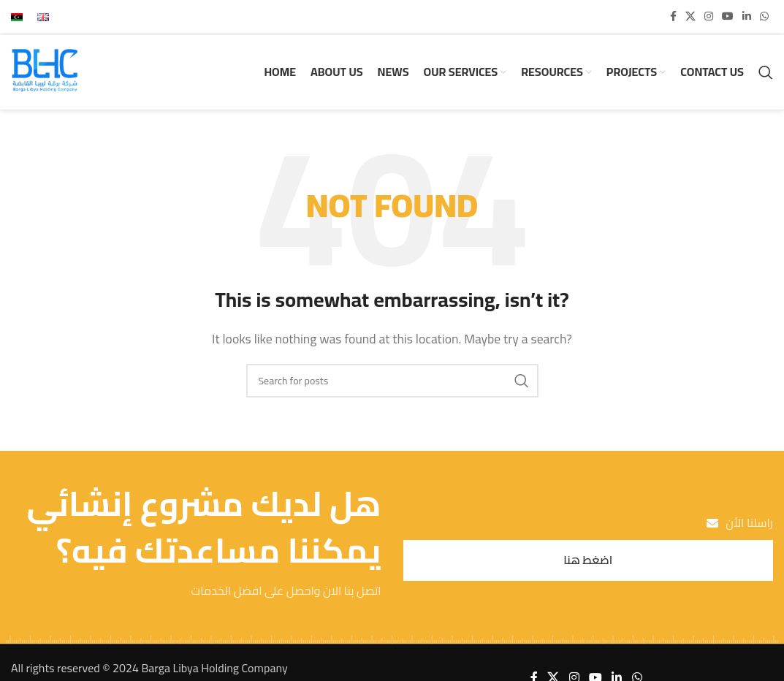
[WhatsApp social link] (764, 16)
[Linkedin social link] (747, 16)
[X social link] (690, 16)
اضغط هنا (588, 561)
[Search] (766, 73)
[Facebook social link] (673, 16)
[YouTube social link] (728, 16)
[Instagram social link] (709, 16)
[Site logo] (45, 72)
